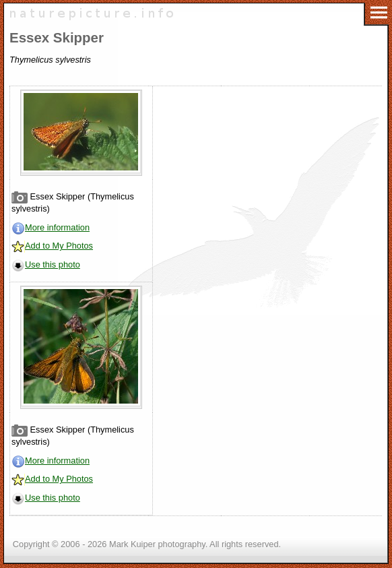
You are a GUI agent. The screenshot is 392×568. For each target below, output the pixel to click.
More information (57, 227)
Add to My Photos (59, 246)
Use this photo (53, 264)
